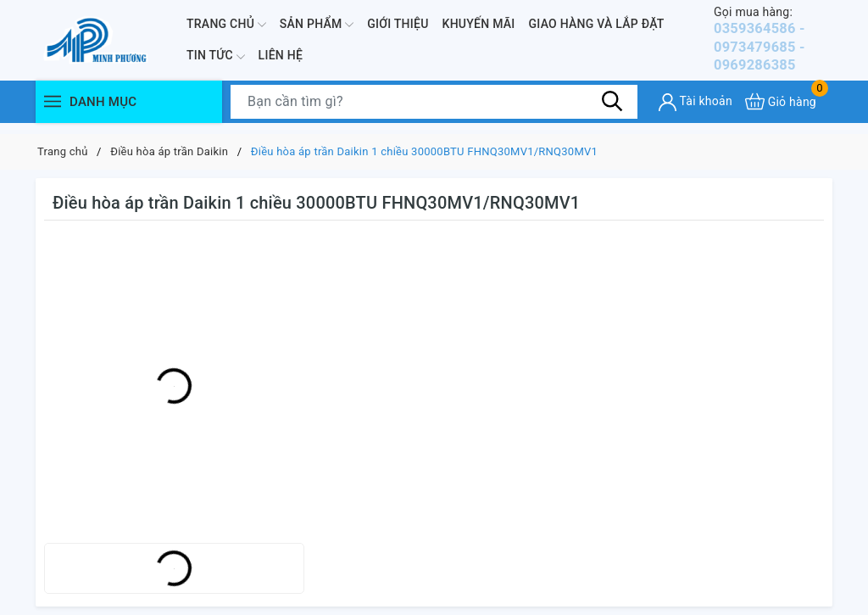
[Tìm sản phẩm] (434, 113)
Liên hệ (281, 61)
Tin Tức (216, 62)
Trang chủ (226, 30)
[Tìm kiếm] (612, 112)
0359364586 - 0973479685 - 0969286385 (773, 45)
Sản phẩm (317, 30)
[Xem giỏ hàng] (781, 112)
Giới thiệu (398, 29)
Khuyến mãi (479, 29)
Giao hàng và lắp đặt (597, 29)
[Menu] (53, 112)
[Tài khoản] (696, 113)
